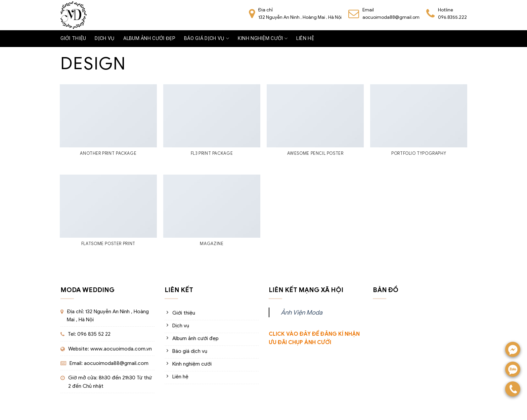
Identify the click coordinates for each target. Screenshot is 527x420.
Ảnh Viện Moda (302, 312)
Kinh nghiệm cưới (263, 38)
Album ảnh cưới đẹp (149, 38)
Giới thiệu (73, 38)
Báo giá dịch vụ (207, 38)
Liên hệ (305, 38)
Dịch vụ (105, 38)
